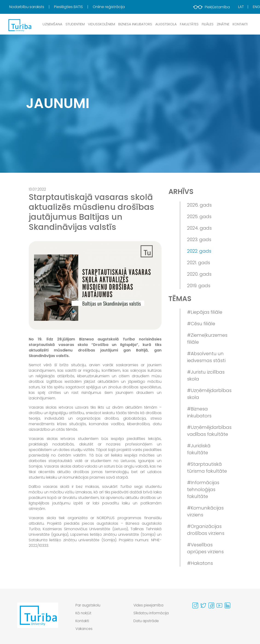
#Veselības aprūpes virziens (205, 548)
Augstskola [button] (166, 24)
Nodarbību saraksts (27, 7)
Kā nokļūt (84, 613)
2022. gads (199, 251)
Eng (256, 7)
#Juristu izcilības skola (206, 375)
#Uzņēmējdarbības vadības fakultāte (209, 431)
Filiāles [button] (208, 24)
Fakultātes (189, 24)
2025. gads (199, 217)
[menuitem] (31, 7)
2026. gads (199, 205)
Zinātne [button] (223, 24)
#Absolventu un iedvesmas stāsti (206, 357)
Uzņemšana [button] (52, 24)
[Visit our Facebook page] (211, 605)
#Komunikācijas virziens (205, 511)
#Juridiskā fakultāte (199, 449)
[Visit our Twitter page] (203, 605)
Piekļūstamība (212, 7)
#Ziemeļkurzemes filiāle (207, 339)
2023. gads (199, 240)
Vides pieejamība (149, 605)
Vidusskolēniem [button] (101, 24)
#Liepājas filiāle (205, 312)
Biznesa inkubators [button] (135, 24)
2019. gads (199, 286)
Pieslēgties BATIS (69, 7)
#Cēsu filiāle (201, 324)
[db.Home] (20, 25)
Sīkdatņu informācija (152, 613)
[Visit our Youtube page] (219, 605)
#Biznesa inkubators (199, 412)
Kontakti (240, 24)
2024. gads (199, 228)
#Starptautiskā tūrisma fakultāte (207, 468)
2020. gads (199, 274)
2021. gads (199, 263)
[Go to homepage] (38, 618)
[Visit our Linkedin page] (227, 605)
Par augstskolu (89, 605)
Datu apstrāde (147, 621)
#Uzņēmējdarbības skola (209, 394)
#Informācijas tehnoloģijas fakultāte (203, 489)
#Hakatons (200, 563)
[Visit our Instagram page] (195, 605)
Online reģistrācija (109, 7)
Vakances (84, 629)
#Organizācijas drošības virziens (206, 530)
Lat (241, 7)
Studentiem (75, 24)
